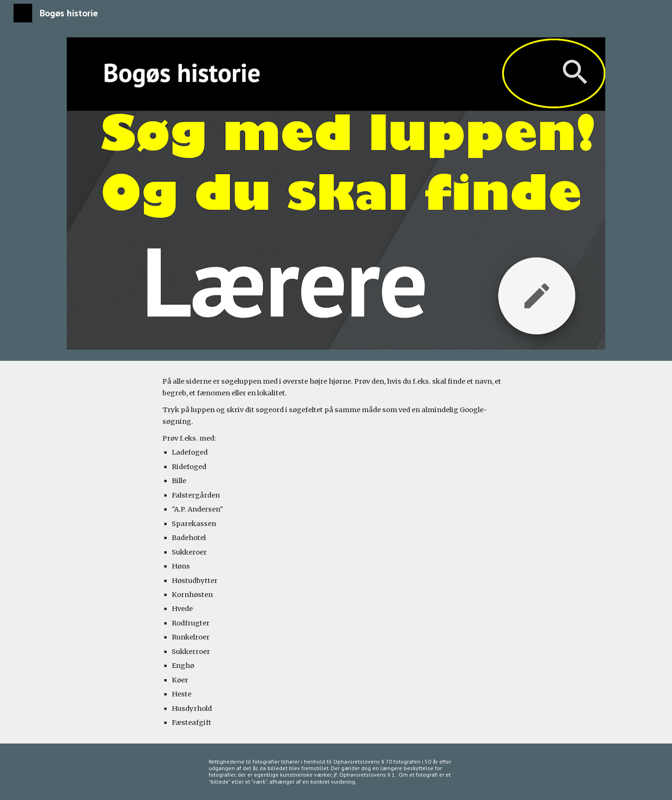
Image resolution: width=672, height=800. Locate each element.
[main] (336, 552)
